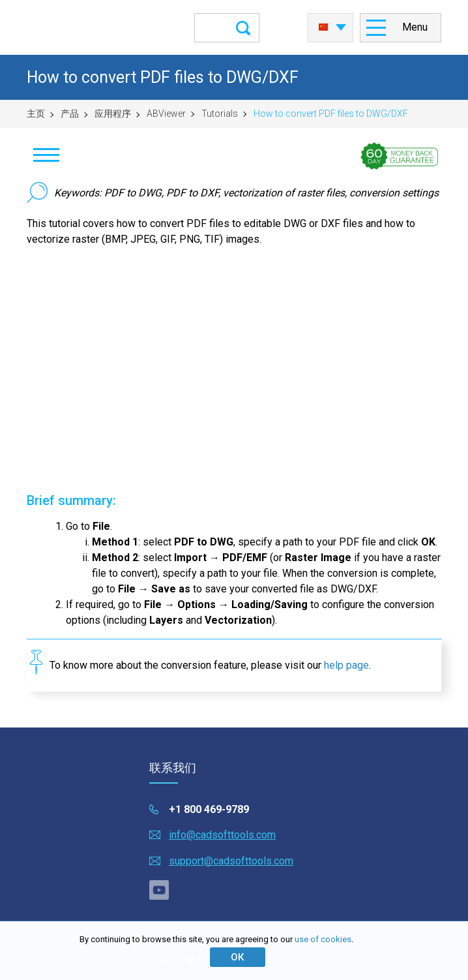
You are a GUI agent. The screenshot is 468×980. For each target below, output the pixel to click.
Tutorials (220, 114)
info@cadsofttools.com (222, 835)
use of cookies (323, 939)
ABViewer (166, 114)
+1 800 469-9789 (209, 809)
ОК (237, 957)
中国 (323, 27)
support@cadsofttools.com (231, 861)
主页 (36, 114)
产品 (70, 114)
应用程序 (113, 114)
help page (346, 665)
